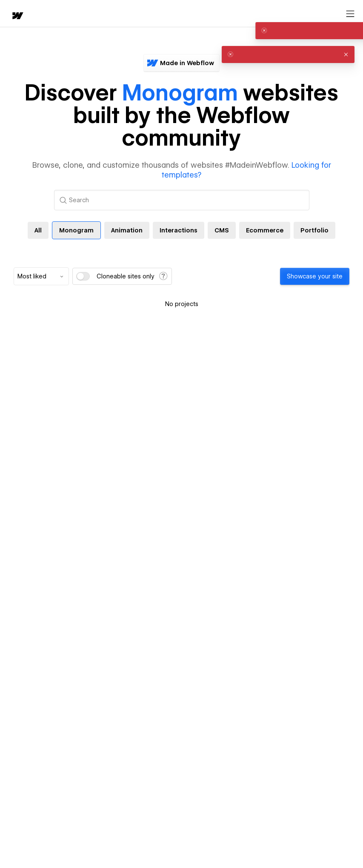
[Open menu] (350, 14)
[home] (17, 16)
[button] (346, 31)
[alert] (288, 31)
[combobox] (41, 276)
